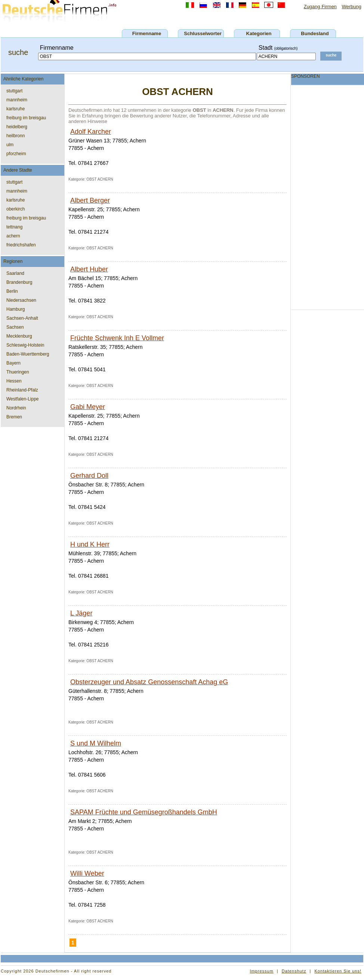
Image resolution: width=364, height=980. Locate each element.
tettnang (14, 227)
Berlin (12, 291)
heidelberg (17, 127)
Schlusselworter (203, 33)
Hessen (14, 381)
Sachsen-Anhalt (22, 318)
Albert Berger (90, 200)
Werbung (351, 7)
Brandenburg (19, 282)
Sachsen (15, 327)
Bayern (13, 363)
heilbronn (16, 136)
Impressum (261, 971)
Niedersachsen (21, 300)
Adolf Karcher (91, 132)
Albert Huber (89, 269)
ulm (10, 145)
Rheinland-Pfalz (22, 390)
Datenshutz (294, 971)
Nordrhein (16, 408)
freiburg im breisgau (26, 118)
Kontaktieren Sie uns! (338, 971)
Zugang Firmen (320, 7)
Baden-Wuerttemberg (28, 354)
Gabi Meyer (88, 407)
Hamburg (16, 309)
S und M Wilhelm (96, 743)
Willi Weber (87, 873)
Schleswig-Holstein (25, 345)
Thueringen (18, 372)
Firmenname (147, 33)
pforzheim (16, 154)
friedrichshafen (21, 245)
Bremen (14, 417)
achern (13, 236)
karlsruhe (16, 109)
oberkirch (16, 209)
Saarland (15, 273)
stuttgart (14, 91)
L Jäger (81, 613)
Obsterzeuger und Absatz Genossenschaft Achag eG (149, 682)
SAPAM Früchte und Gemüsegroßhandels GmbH (144, 812)
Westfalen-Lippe (23, 399)
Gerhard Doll (89, 476)
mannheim (17, 100)
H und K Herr (90, 544)
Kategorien (259, 33)
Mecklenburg (19, 336)
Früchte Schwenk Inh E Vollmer (117, 338)
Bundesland (315, 33)
